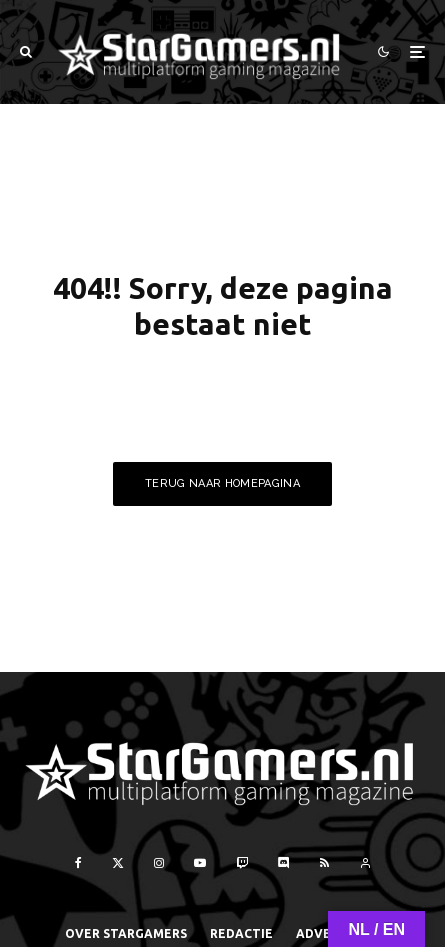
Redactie (241, 933)
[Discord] (284, 863)
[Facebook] (78, 863)
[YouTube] (200, 863)
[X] (118, 863)
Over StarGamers (126, 933)
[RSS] (324, 863)
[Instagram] (159, 863)
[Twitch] (242, 863)
